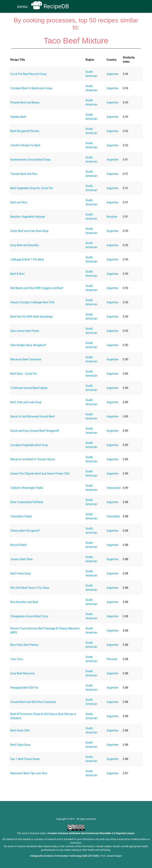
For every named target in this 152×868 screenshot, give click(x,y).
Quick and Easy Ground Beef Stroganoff (35, 431)
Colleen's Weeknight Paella (27, 488)
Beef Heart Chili (20, 730)
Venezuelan (114, 488)
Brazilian (112, 217)
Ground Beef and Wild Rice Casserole (33, 702)
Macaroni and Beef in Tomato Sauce (33, 459)
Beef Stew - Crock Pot (24, 374)
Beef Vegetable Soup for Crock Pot (32, 188)
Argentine (113, 74)
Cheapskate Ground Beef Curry (29, 616)
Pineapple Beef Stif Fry (24, 688)
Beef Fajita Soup (20, 745)
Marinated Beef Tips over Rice (29, 773)
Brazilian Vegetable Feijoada (28, 217)
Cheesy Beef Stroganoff (25, 531)
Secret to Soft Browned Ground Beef (32, 416)
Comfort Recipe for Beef (25, 145)
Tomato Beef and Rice (24, 174)
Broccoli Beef (19, 545)
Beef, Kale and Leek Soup (26, 402)
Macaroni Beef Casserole (26, 359)
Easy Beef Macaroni (22, 673)
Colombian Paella (21, 516)
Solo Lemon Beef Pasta (25, 331)
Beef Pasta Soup (20, 573)
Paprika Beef (18, 117)
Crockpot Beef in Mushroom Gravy (31, 88)
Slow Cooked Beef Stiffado (27, 502)
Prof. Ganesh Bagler (111, 856)
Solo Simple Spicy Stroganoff (28, 345)
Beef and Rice (19, 202)
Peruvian (112, 659)
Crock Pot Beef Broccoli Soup (28, 74)
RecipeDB (50, 6)
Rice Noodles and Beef (24, 602)
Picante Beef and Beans (25, 102)
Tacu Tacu (17, 659)
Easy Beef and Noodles (24, 245)
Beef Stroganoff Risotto (25, 131)
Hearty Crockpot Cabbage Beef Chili (32, 302)
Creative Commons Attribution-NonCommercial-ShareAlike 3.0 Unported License (91, 833)
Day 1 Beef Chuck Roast (25, 759)
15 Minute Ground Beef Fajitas (29, 388)
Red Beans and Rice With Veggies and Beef (37, 288)
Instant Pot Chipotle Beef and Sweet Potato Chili (40, 474)
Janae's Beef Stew (21, 559)
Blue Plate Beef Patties (24, 645)
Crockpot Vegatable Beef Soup (29, 445)
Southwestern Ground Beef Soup (30, 160)
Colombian (113, 516)
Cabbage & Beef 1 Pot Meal (27, 259)
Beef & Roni (17, 274)
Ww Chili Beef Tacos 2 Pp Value (30, 588)
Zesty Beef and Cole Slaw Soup (29, 231)
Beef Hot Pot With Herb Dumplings (31, 317)
